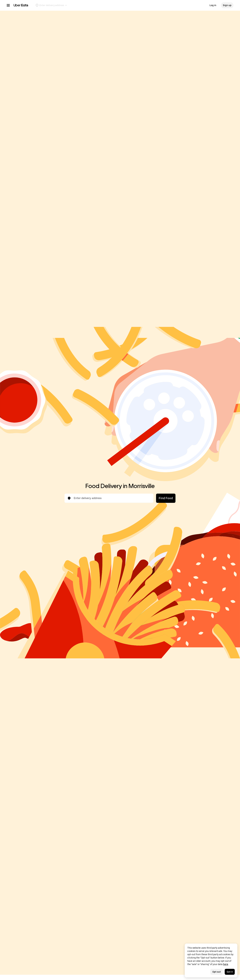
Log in (213, 5)
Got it (230, 972)
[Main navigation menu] (8, 5)
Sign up (227, 5)
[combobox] (112, 498)
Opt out (217, 972)
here (226, 964)
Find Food (166, 498)
